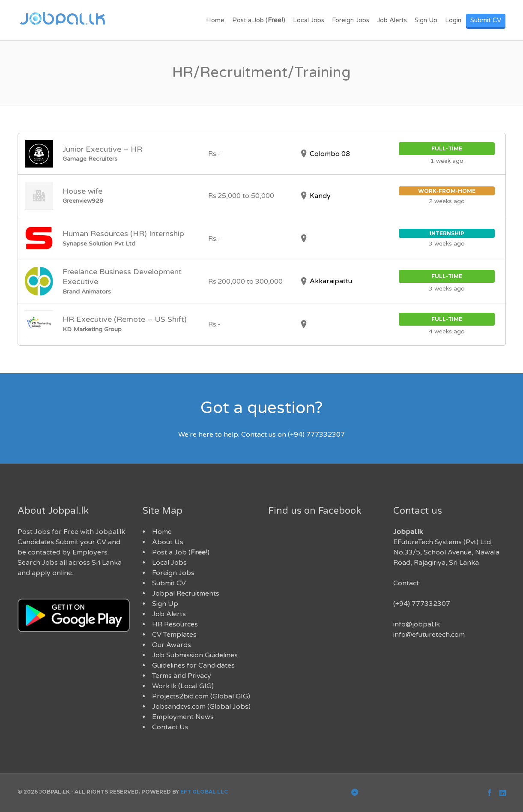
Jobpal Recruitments (186, 593)
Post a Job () (259, 20)
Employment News (183, 717)
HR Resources (175, 624)
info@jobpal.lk (417, 624)
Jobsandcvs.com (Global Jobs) (201, 707)
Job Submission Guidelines (195, 655)
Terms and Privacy (182, 676)
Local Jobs (309, 20)
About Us (168, 542)
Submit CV (486, 20)
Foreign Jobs (351, 20)
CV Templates (174, 635)
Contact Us (170, 727)
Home (215, 20)
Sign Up (426, 20)
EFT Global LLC (204, 792)
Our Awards (172, 645)
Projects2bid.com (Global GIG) (201, 696)
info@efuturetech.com (429, 635)
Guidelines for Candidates (193, 665)
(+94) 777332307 (422, 604)
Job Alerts (392, 20)
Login (453, 20)
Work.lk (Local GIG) (183, 686)
